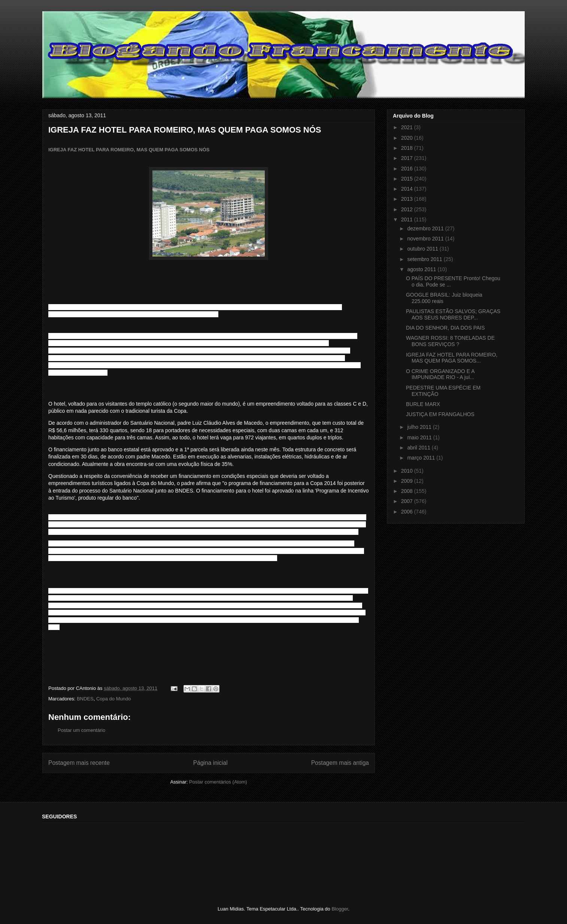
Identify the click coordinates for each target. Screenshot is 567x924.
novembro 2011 (426, 239)
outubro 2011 (423, 249)
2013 (408, 199)
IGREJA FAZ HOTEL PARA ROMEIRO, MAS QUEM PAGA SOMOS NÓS (129, 150)
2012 (408, 209)
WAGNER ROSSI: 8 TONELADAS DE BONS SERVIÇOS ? (450, 341)
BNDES (85, 699)
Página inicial (210, 763)
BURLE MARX (423, 404)
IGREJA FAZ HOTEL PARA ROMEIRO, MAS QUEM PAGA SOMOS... (452, 358)
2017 (408, 158)
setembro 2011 (425, 259)
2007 (408, 501)
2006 (408, 512)
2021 (408, 127)
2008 (408, 491)
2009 (408, 481)
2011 (408, 219)
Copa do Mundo (114, 699)
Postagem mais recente (79, 763)
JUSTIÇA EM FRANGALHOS (440, 414)
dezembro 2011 (426, 228)
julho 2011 (420, 427)
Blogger (340, 909)
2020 (408, 138)
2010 (408, 471)
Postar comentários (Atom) (218, 782)
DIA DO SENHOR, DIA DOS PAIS (445, 328)
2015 (408, 179)
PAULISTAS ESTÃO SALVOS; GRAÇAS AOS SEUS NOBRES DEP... (453, 314)
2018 (408, 148)
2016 (408, 169)
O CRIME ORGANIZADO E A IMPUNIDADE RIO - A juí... (440, 374)
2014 (408, 189)
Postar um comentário (81, 730)
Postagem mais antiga (340, 763)
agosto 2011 (422, 269)
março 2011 (422, 458)
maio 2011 (420, 437)
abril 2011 (419, 448)
